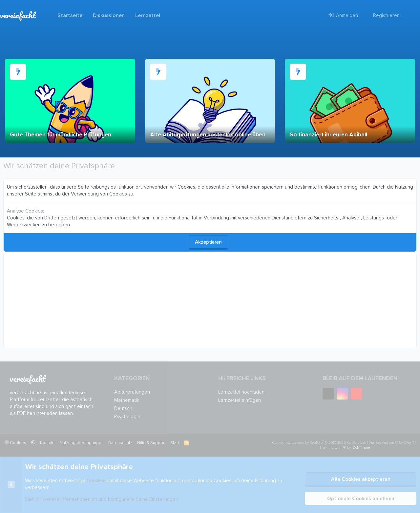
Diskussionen (109, 15)
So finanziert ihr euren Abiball (328, 135)
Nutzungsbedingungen (82, 443)
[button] (33, 443)
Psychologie (127, 417)
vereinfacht (18, 15)
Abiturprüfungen (132, 392)
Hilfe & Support (151, 443)
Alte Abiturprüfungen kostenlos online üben (208, 135)
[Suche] (410, 16)
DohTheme (361, 448)
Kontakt (47, 443)
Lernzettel (148, 15)
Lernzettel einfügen (240, 400)
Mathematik (127, 400)
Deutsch (123, 409)
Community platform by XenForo (319, 443)
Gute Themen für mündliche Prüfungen (61, 135)
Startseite (70, 15)
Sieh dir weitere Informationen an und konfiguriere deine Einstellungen (102, 499)
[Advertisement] (204, 300)
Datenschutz (120, 443)
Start (175, 443)
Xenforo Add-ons (393, 443)
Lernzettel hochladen (241, 392)
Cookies (15, 442)
